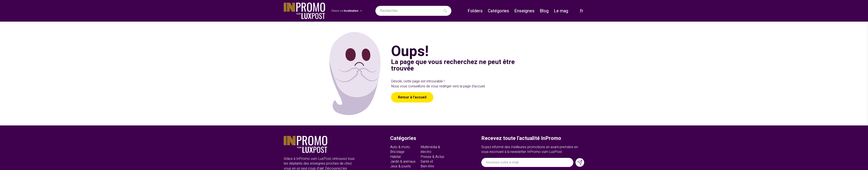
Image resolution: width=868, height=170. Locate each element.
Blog (544, 11)
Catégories (498, 11)
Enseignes (524, 11)
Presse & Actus (432, 157)
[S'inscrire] (580, 162)
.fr (581, 11)
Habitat (395, 157)
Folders (475, 11)
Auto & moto (400, 147)
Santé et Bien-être (427, 164)
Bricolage (397, 152)
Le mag (561, 11)
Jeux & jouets (400, 166)
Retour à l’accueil (412, 97)
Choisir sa (345, 11)
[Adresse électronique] (527, 162)
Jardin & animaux (403, 162)
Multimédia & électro (430, 149)
